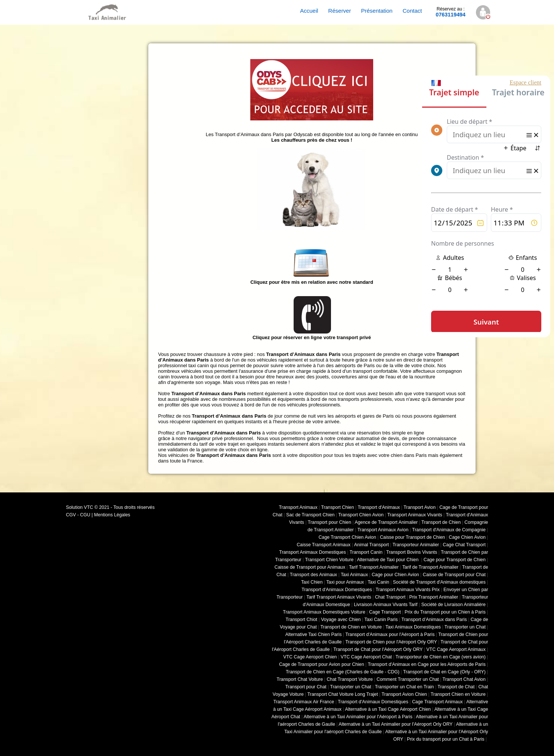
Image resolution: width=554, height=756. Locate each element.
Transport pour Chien (329, 522)
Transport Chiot (302, 620)
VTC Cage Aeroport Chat (366, 657)
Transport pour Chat (306, 687)
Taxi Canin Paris (381, 620)
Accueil (309, 11)
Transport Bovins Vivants (412, 552)
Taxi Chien (312, 582)
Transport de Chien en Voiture (351, 627)
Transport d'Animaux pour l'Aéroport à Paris (390, 634)
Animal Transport (372, 545)
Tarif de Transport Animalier (430, 567)
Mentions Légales (112, 515)
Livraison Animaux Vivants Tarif (386, 605)
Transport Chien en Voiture (458, 694)
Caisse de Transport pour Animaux (310, 567)
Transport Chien (337, 507)
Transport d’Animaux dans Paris (434, 620)
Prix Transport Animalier (434, 597)
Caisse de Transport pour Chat (454, 575)
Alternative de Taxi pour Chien (389, 560)
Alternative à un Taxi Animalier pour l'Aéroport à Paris (358, 717)
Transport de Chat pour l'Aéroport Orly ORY (378, 649)
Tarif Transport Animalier (374, 567)
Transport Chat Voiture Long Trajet (343, 694)
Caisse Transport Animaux (324, 545)
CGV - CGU (78, 515)
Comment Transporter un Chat (408, 679)
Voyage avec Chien (341, 620)
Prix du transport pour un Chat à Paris (445, 739)
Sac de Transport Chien (310, 515)
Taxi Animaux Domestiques (413, 627)
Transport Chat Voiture (300, 679)
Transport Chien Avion (361, 515)
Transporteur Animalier (416, 545)
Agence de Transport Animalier (386, 522)
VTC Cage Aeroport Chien (310, 657)
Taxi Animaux (354, 575)
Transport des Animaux (313, 575)
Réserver (340, 11)
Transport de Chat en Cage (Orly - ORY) (444, 672)
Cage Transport (385, 612)
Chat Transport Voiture (350, 679)
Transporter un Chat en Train (404, 687)
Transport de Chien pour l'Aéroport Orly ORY (391, 642)
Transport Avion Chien (404, 694)
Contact (412, 11)
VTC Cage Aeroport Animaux (456, 649)
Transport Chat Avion (464, 679)
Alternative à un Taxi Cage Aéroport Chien (388, 709)
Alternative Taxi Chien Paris (314, 634)
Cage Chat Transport (464, 545)
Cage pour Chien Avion (395, 575)
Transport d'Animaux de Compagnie (449, 530)
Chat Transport (390, 597)
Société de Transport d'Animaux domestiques (439, 582)
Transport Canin (366, 552)
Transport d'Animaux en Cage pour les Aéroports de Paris (426, 664)
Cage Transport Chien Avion (347, 537)
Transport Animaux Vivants (415, 515)
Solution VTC (80, 507)
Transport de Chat (456, 687)
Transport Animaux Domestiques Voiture (324, 612)
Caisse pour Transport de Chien (412, 537)
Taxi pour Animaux (345, 582)
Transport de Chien (441, 522)
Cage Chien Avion (467, 537)
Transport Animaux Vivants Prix (408, 590)
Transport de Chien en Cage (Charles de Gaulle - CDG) (343, 672)
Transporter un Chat (465, 627)
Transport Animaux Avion (383, 530)
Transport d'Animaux (379, 507)
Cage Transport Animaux (437, 702)
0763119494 (451, 12)
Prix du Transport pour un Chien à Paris (445, 612)
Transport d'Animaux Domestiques (337, 590)
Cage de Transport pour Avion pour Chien (322, 664)
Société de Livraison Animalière (454, 605)
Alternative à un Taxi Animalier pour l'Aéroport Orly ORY (395, 724)
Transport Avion (420, 507)
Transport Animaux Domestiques (312, 552)
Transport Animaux (298, 507)
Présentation (377, 11)
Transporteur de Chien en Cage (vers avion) (441, 657)
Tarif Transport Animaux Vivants (339, 597)
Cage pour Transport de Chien (455, 560)
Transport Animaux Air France (304, 702)
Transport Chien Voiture (329, 560)
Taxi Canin (378, 582)
